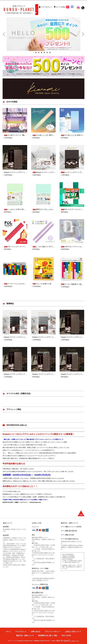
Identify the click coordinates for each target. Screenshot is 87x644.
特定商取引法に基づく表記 (48, 636)
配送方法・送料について (25, 636)
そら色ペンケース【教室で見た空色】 (20, 135)
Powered (65, 641)
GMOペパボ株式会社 (34, 641)
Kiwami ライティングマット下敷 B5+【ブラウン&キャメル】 (27, 374)
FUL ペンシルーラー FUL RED (17, 247)
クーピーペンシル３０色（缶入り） (19, 284)
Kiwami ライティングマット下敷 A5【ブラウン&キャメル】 (55, 374)
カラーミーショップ (13, 641)
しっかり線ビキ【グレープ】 (45, 247)
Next (83, 35)
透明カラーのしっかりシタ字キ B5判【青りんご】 (53, 209)
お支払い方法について (73, 632)
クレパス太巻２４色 (42, 284)
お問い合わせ (36, 632)
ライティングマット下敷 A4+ (74, 172)
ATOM (68, 636)
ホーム (8, 632)
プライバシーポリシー (53, 632)
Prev (4, 33)
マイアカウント (21, 632)
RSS (63, 636)
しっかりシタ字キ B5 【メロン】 (18, 209)
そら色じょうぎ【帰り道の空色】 (47, 135)
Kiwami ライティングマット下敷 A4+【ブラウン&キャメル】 (27, 172)
